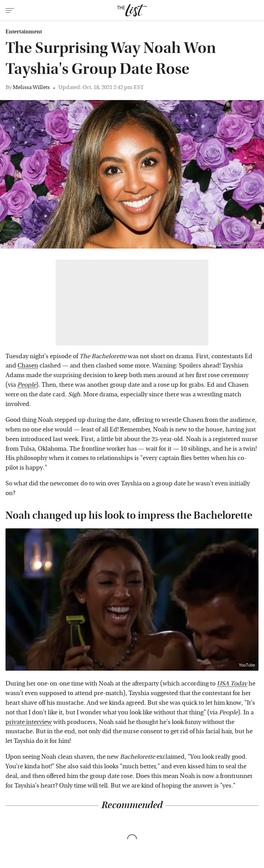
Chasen (28, 366)
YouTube (247, 665)
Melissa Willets (31, 87)
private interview (29, 722)
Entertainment (24, 32)
